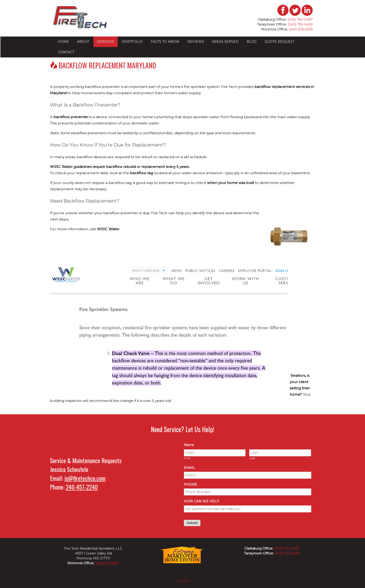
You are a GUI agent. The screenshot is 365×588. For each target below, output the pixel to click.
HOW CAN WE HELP (202, 501)
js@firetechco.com (85, 478)
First (187, 458)
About (83, 42)
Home (63, 42)
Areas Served (225, 42)
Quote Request (279, 42)
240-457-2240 (82, 487)
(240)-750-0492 (300, 24)
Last (252, 458)
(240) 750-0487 (300, 20)
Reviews (196, 42)
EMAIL (189, 468)
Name (189, 445)
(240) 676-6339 (300, 29)
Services (106, 42)
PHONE (191, 484)
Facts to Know (165, 42)
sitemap (183, 581)
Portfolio (132, 42)
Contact (66, 52)
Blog (252, 42)
